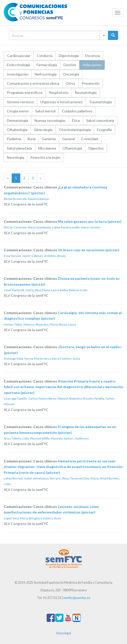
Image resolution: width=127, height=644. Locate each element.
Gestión (70, 65)
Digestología (69, 56)
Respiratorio (59, 92)
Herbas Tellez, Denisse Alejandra (26, 324)
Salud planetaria (19, 148)
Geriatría (49, 139)
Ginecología (43, 130)
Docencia (93, 56)
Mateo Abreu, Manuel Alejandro (60, 398)
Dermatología (17, 120)
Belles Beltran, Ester (74, 290)
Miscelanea (47, 148)
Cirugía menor (18, 111)
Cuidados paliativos (77, 111)
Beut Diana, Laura (47, 290)
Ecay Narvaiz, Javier (17, 256)
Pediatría (14, 139)
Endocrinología (19, 65)
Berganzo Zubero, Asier (45, 518)
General (68, 139)
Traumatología (100, 102)
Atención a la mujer (46, 157)
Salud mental (45, 111)
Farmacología (47, 65)
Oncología (71, 74)
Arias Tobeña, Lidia (16, 438)
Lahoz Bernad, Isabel (18, 478)
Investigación (18, 74)
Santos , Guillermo (76, 438)
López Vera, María (16, 518)
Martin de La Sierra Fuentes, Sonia (57, 358)
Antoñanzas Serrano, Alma (51, 478)
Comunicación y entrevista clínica (33, 83)
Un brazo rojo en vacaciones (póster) (89, 250)
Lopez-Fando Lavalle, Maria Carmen (76, 227)
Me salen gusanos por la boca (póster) (90, 221)
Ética (76, 120)
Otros (70, 83)
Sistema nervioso (20, 102)
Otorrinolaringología (75, 130)
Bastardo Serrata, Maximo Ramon (26, 199)
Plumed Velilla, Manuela (46, 438)
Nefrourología (46, 74)
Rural (31, 139)
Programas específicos (25, 92)
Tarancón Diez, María (84, 478)
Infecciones (92, 65)
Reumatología (86, 92)
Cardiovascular (19, 56)
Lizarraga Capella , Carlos (21, 398)
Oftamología (72, 148)
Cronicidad (90, 139)
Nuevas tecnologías (50, 120)
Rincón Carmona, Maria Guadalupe (27, 227)
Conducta (45, 56)
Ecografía (104, 130)
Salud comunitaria (100, 120)
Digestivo (96, 148)
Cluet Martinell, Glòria (19, 290)
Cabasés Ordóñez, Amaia (49, 256)
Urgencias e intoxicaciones (61, 102)
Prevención (91, 83)
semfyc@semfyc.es (77, 598)
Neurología (15, 157)
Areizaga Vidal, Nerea (18, 358)
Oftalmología (17, 130)
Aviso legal (63, 633)
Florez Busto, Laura (63, 324)
